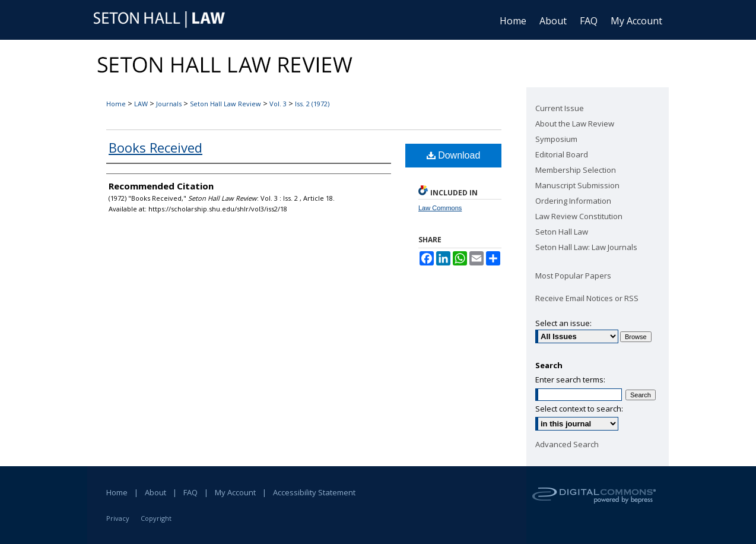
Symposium (556, 139)
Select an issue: (563, 323)
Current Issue (560, 108)
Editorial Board (562, 154)
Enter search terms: (570, 379)
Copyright (156, 518)
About (155, 492)
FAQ (190, 492)
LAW (141, 104)
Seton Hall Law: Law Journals (586, 247)
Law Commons (440, 208)
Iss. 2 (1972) (312, 104)
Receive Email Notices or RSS (587, 298)
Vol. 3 (278, 104)
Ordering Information (573, 201)
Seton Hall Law (562, 232)
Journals (169, 104)
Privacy (118, 518)
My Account (235, 492)
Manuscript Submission (577, 185)
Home (116, 104)
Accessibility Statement (314, 492)
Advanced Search (567, 444)
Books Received (155, 147)
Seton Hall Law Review (225, 104)
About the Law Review (575, 124)
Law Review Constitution (579, 216)
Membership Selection (576, 170)
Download (454, 155)
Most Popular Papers (573, 276)
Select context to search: (579, 409)
